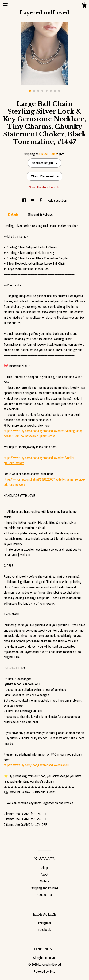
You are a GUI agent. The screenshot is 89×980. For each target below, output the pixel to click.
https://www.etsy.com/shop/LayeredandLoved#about (37, 765)
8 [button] (59, 91)
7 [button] (55, 91)
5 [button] (47, 91)
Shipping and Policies (45, 888)
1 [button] (30, 91)
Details (13, 214)
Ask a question (57, 200)
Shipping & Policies (40, 214)
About (44, 874)
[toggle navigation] (5, 5)
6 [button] (51, 91)
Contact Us (45, 895)
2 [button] (34, 91)
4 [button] (42, 91)
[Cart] (84, 6)
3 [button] (38, 91)
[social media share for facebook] (24, 200)
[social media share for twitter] (33, 200)
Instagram (44, 923)
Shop (45, 868)
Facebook (44, 930)
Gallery (44, 881)
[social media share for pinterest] (42, 200)
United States (48, 154)
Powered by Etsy (44, 971)
